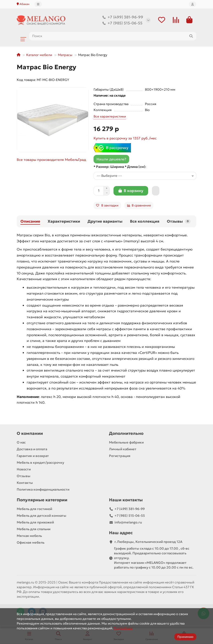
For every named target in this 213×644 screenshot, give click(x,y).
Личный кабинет (123, 450)
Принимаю (185, 637)
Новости (24, 470)
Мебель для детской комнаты (42, 516)
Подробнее (123, 628)
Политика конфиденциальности (43, 490)
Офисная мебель (31, 543)
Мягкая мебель (29, 536)
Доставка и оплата (32, 450)
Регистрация (120, 456)
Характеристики (64, 222)
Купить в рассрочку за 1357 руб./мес (125, 139)
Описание (30, 222)
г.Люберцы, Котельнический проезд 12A (148, 542)
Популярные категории (42, 500)
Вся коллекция (145, 222)
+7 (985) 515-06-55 (121, 23)
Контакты (25, 483)
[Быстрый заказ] (156, 191)
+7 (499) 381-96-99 (122, 17)
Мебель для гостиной (34, 509)
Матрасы (65, 55)
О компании (30, 434)
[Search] (113, 37)
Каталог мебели (39, 55)
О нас (21, 443)
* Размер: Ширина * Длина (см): (120, 167)
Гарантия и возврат (33, 456)
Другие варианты (105, 222)
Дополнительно (126, 434)
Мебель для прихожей (35, 523)
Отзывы (179, 222)
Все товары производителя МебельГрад (51, 160)
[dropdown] (38, 4)
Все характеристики (110, 117)
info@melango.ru (128, 523)
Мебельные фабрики (126, 443)
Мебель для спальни (34, 530)
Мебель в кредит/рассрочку (40, 463)
